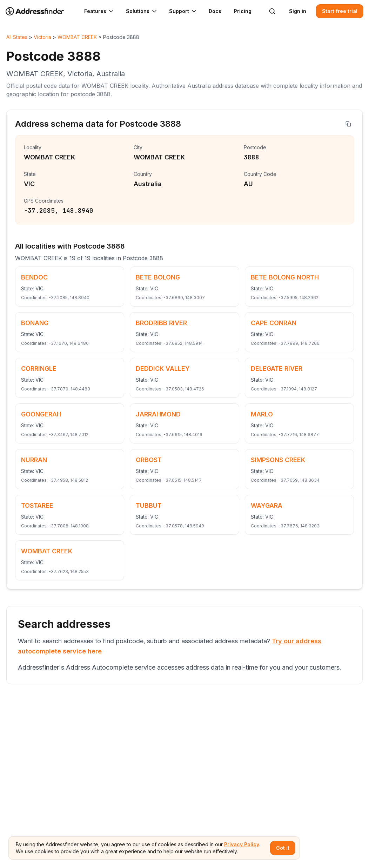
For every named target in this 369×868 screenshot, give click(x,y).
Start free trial (340, 11)
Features (99, 11)
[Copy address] (348, 124)
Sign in (298, 11)
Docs (215, 11)
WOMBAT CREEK (77, 37)
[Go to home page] (39, 11)
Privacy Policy (242, 844)
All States (17, 37)
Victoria (42, 37)
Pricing (243, 11)
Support (183, 11)
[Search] (272, 11)
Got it (283, 848)
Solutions (142, 11)
